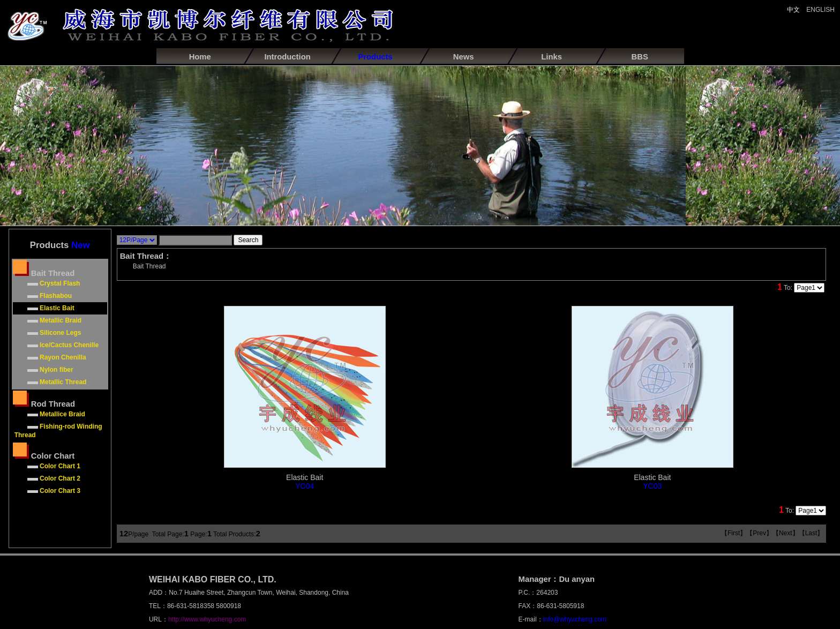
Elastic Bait (305, 482)
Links (552, 57)
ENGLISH (820, 10)
